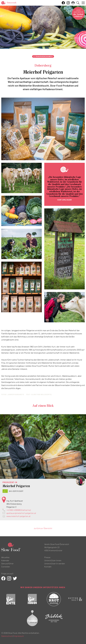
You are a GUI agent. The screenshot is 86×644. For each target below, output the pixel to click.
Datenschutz (7, 636)
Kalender (5, 560)
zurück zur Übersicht (43, 528)
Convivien (6, 567)
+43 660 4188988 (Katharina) (19, 510)
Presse (47, 557)
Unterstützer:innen (53, 560)
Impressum (19, 636)
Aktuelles (5, 557)
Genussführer (7, 563)
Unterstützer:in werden (55, 563)
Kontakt (48, 567)
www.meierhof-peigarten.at (18, 516)
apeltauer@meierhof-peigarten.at (21, 513)
